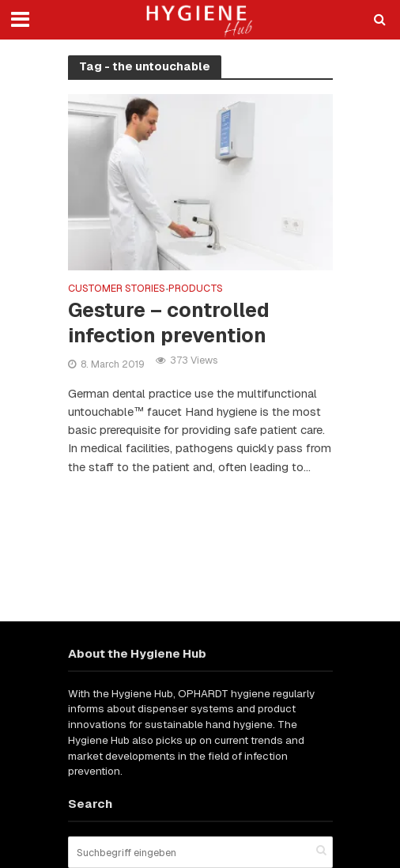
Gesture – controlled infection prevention (169, 323)
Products (196, 289)
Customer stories (117, 289)
